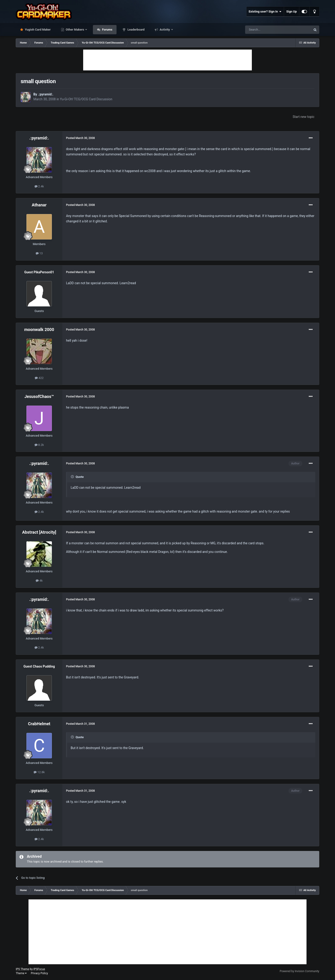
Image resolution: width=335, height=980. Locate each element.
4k (39, 581)
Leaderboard (136, 30)
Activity (165, 30)
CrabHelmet (39, 724)
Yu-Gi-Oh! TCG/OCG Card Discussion (86, 99)
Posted (80, 138)
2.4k (39, 186)
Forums (107, 30)
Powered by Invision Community (299, 971)
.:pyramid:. (46, 94)
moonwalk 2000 (39, 329)
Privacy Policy (39, 973)
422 (39, 378)
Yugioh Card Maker (37, 30)
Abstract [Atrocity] (39, 532)
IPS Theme (22, 969)
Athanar (39, 205)
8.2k (39, 445)
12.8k (39, 772)
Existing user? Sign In (265, 12)
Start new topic (303, 117)
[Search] (267, 30)
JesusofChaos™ (39, 396)
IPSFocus (39, 969)
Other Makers (75, 30)
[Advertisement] (167, 60)
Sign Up (292, 11)
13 (39, 253)
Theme (21, 973)
